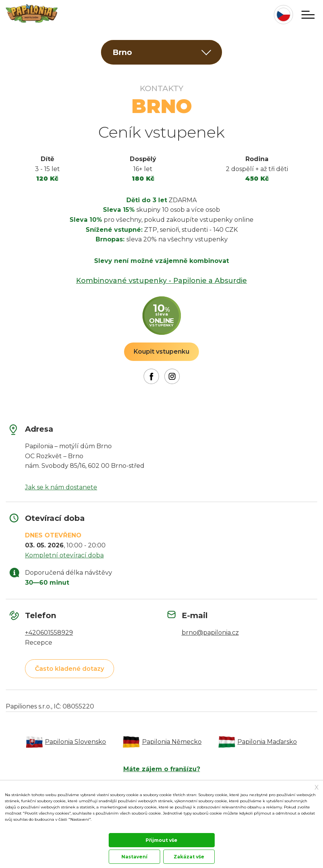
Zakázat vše (189, 857)
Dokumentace (17, 828)
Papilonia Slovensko (75, 742)
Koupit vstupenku (161, 352)
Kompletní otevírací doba (64, 555)
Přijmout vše (161, 840)
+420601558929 (49, 633)
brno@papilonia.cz (210, 633)
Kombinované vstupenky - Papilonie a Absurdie (161, 281)
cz (283, 15)
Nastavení (134, 857)
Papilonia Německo (172, 742)
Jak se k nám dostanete (61, 487)
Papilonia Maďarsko (269, 742)
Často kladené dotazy (70, 669)
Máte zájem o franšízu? (162, 769)
